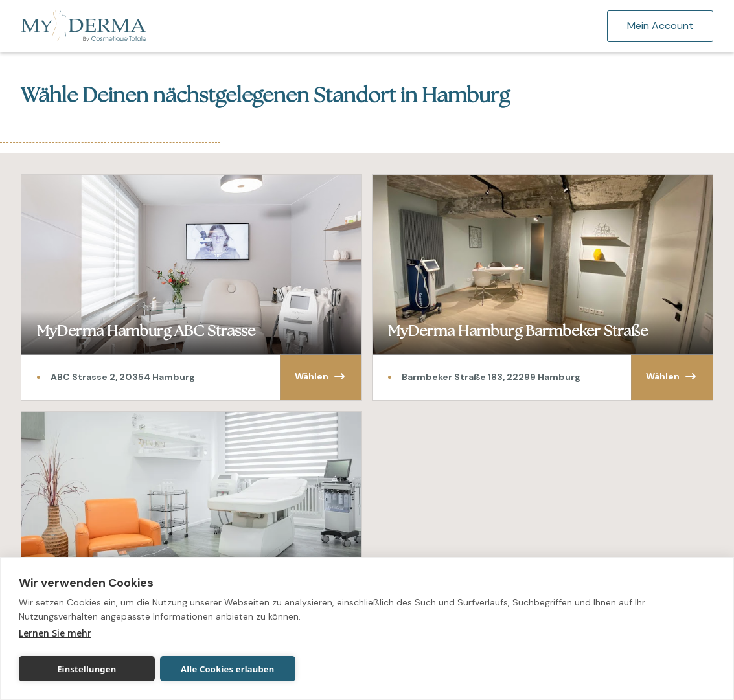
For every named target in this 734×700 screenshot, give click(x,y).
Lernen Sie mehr (55, 633)
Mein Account (660, 26)
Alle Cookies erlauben (227, 669)
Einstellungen (86, 669)
